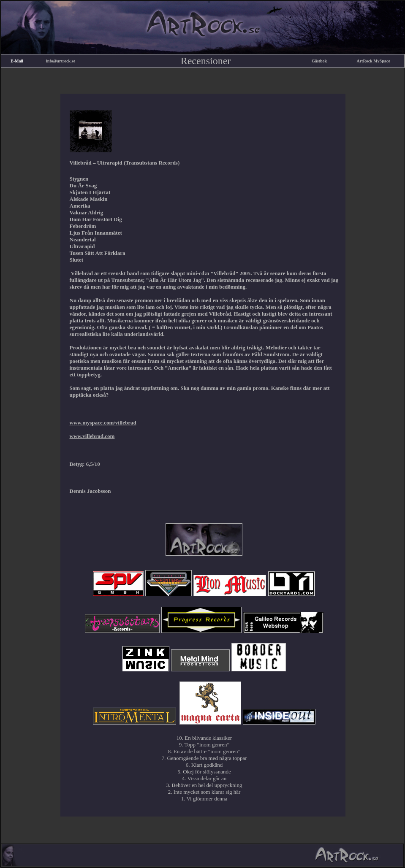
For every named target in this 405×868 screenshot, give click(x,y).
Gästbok (319, 61)
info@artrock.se (61, 61)
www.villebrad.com (92, 436)
